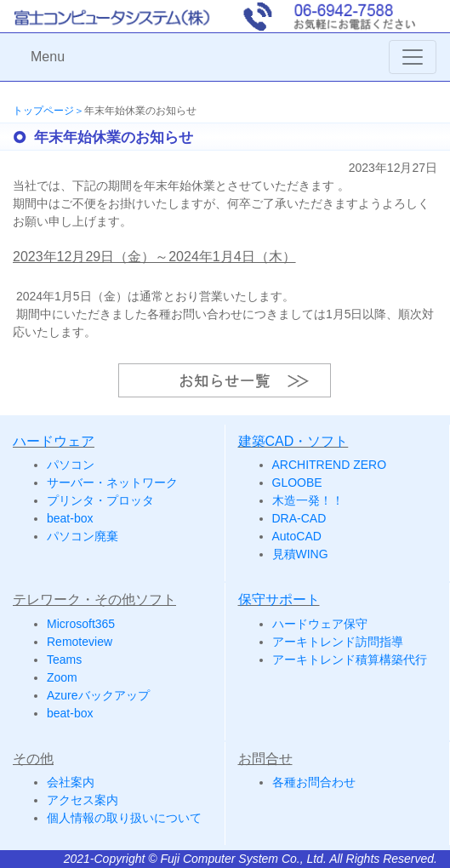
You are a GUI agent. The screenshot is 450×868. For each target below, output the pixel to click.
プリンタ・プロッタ (100, 500)
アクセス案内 (83, 800)
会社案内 (71, 782)
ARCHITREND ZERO (330, 465)
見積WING (300, 554)
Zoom (62, 677)
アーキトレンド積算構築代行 (350, 660)
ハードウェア (54, 441)
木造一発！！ (308, 500)
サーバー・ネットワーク (112, 483)
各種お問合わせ (314, 782)
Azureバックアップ (98, 695)
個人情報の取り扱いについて (124, 818)
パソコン (71, 465)
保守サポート (279, 600)
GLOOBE (297, 483)
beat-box (70, 518)
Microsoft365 (81, 624)
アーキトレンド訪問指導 (338, 642)
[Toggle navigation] (413, 57)
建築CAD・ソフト (293, 441)
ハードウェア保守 (320, 624)
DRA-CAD (299, 518)
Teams (64, 660)
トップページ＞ (48, 111)
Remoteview (80, 642)
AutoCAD (297, 536)
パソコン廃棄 (83, 536)
